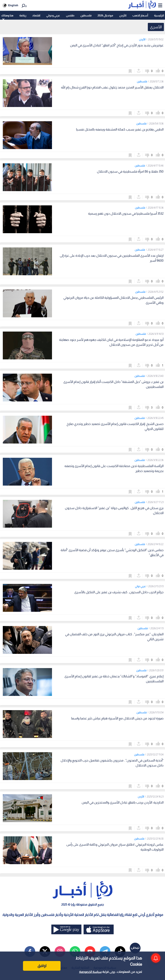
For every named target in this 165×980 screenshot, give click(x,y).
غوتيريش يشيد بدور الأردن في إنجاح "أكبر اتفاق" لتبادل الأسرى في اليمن (117, 45)
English (13, 5)
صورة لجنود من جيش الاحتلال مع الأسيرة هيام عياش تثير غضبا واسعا (117, 718)
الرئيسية (159, 15)
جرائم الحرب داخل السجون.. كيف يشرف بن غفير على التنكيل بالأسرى (119, 592)
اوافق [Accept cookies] (42, 966)
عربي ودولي (53, 15)
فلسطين (86, 15)
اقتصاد (36, 15)
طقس (70, 15)
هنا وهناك (7, 15)
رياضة (23, 15)
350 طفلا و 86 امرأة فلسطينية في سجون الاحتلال (130, 171)
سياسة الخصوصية (90, 972)
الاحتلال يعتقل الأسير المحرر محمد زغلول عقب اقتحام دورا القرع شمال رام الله (112, 87)
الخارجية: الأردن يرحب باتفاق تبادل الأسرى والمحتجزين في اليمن (123, 802)
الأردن (123, 15)
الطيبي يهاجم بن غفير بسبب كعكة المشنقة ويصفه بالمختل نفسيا (120, 129)
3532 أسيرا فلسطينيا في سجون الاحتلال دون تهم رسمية (126, 213)
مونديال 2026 (105, 15)
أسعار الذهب (140, 15)
